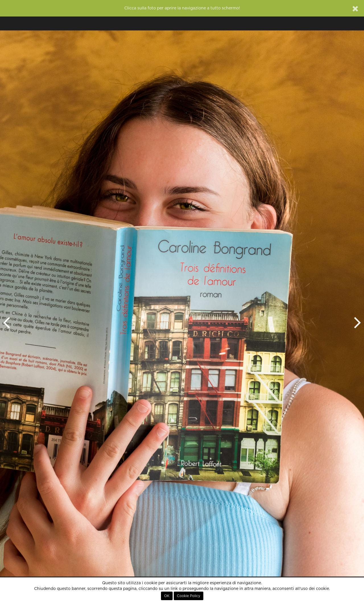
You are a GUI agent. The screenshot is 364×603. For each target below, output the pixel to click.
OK (167, 596)
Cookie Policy (189, 596)
